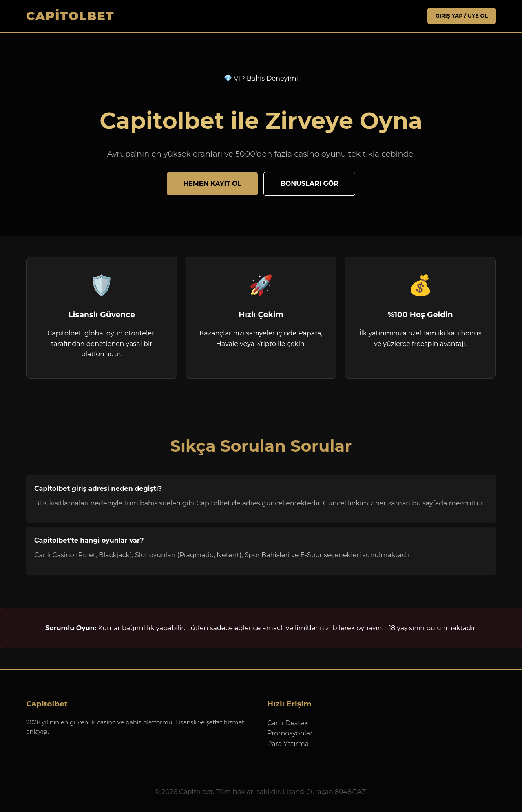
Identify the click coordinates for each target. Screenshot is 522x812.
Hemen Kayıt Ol (212, 184)
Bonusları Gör (309, 184)
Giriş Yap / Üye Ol (462, 16)
